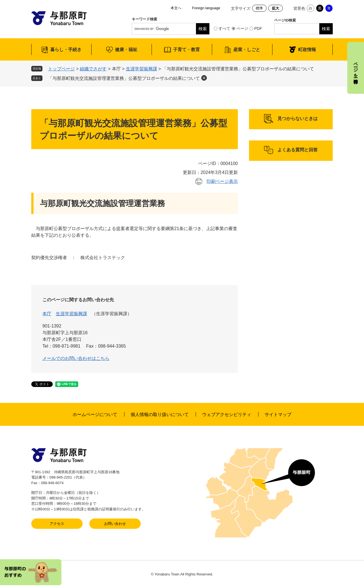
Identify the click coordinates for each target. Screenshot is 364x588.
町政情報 (307, 50)
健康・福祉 (126, 50)
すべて (224, 28)
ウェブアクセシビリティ (227, 414)
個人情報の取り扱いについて (160, 414)
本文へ (176, 8)
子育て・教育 (186, 50)
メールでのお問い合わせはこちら (76, 358)
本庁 (47, 314)
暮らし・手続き (66, 50)
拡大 (276, 8)
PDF (258, 28)
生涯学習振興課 (142, 69)
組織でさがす (93, 69)
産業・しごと (247, 50)
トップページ (61, 69)
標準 (259, 8)
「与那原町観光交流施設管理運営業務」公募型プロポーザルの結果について (124, 78)
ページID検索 (285, 20)
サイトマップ (278, 414)
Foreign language (206, 8)
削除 (204, 78)
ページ (242, 28)
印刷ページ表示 (222, 181)
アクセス (57, 524)
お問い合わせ (115, 524)
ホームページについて (95, 414)
